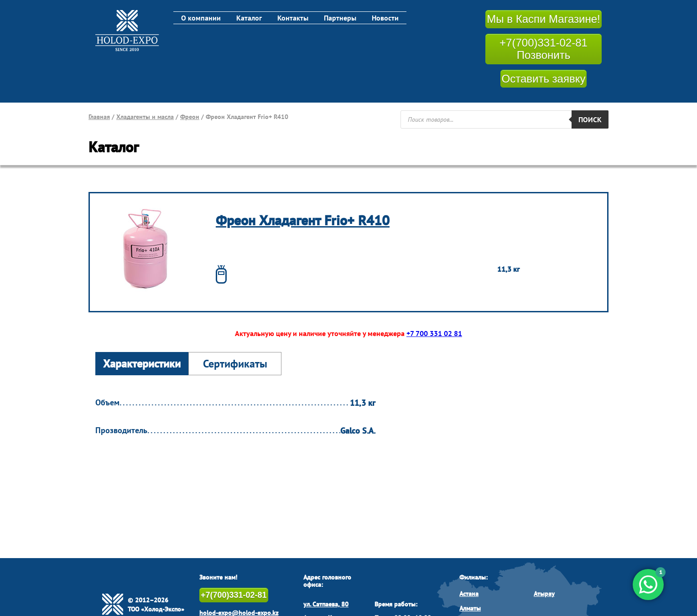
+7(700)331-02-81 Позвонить (544, 49)
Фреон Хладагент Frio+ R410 (303, 220)
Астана (469, 594)
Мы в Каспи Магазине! (543, 19)
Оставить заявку (544, 79)
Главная (99, 117)
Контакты (293, 18)
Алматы (470, 608)
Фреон (190, 117)
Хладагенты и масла (145, 117)
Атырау (544, 594)
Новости (385, 18)
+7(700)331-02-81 (234, 595)
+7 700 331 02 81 (434, 333)
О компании (201, 18)
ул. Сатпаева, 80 (326, 604)
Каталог (249, 18)
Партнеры (340, 18)
